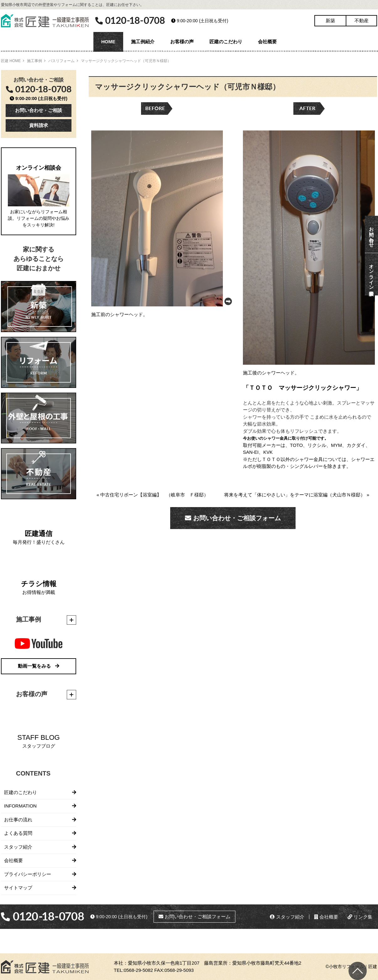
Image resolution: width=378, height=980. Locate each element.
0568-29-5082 (138, 970)
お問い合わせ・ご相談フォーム (233, 518)
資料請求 (39, 125)
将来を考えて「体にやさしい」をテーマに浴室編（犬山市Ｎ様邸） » (297, 495)
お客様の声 (182, 42)
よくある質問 (18, 833)
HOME (108, 42)
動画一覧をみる (39, 666)
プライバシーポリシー (28, 874)
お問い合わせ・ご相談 (39, 110)
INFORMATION (20, 806)
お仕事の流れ (18, 820)
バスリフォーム (61, 61)
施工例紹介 (143, 42)
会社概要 (267, 42)
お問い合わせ (372, 234)
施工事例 (34, 61)
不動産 (362, 21)
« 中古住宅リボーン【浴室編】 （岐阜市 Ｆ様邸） (153, 495)
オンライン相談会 (372, 274)
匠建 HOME (11, 61)
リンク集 (360, 917)
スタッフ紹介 (18, 847)
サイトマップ (18, 888)
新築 (330, 21)
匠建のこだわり (226, 42)
